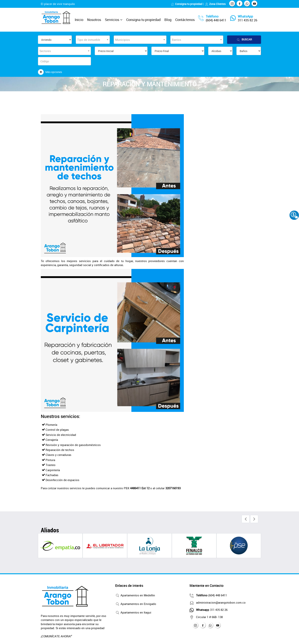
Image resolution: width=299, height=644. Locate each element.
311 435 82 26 (248, 20)
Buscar (244, 40)
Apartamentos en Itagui (133, 613)
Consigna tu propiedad (187, 4)
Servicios (112, 20)
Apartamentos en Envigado (136, 604)
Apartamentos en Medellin (135, 596)
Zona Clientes (215, 4)
